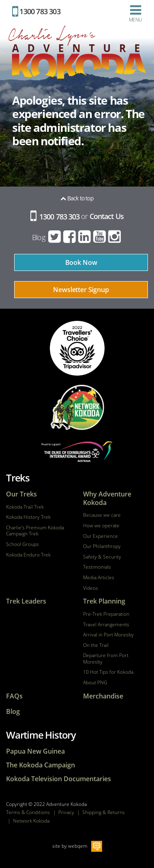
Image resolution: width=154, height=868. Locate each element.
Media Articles (99, 578)
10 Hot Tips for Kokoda (108, 672)
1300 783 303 (36, 11)
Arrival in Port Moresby (108, 635)
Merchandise (103, 696)
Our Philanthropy (102, 546)
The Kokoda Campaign (41, 765)
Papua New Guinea (35, 751)
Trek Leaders (26, 601)
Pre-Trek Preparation (106, 614)
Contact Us (107, 217)
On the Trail (96, 645)
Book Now (81, 262)
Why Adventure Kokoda (107, 498)
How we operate (101, 526)
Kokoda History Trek (28, 517)
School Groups (22, 544)
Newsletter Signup (81, 290)
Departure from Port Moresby (106, 659)
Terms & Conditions (28, 812)
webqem (78, 845)
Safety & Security (102, 557)
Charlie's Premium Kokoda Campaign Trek (35, 531)
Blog (38, 237)
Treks (18, 478)
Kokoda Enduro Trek (28, 555)
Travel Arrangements (106, 625)
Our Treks (21, 494)
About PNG (95, 683)
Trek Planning (104, 601)
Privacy (66, 812)
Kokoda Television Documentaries (59, 779)
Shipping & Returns (104, 812)
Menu (135, 13)
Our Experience (101, 536)
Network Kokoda (31, 821)
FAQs (14, 696)
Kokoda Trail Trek (25, 507)
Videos (91, 588)
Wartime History (41, 735)
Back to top (77, 198)
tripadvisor (77, 348)
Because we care (102, 515)
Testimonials (97, 567)
